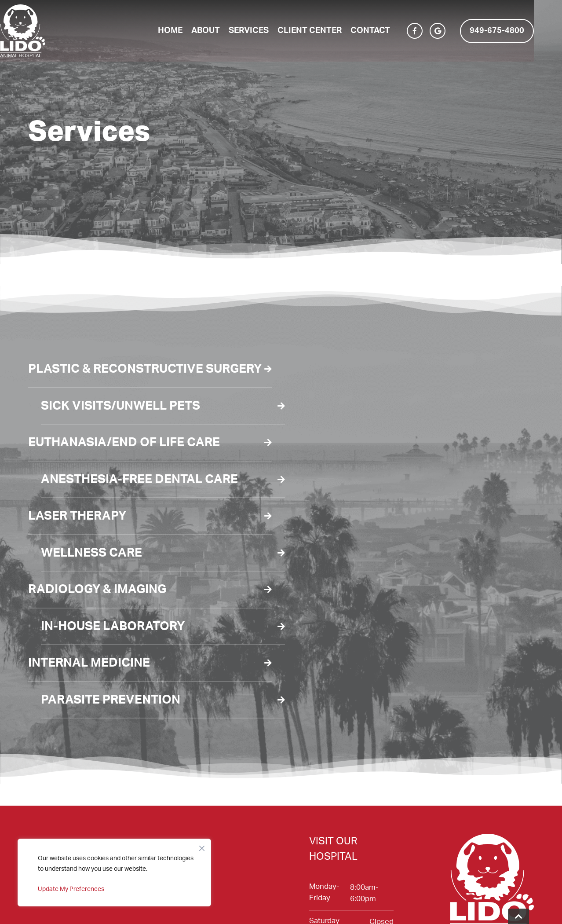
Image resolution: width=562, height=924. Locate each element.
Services (263, 31)
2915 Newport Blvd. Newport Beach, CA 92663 (343, 826)
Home (184, 31)
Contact (384, 31)
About (220, 31)
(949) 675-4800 (336, 804)
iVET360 (476, 906)
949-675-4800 (511, 31)
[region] (114, 873)
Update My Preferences (71, 889)
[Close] (202, 846)
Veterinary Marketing (373, 906)
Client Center (324, 31)
